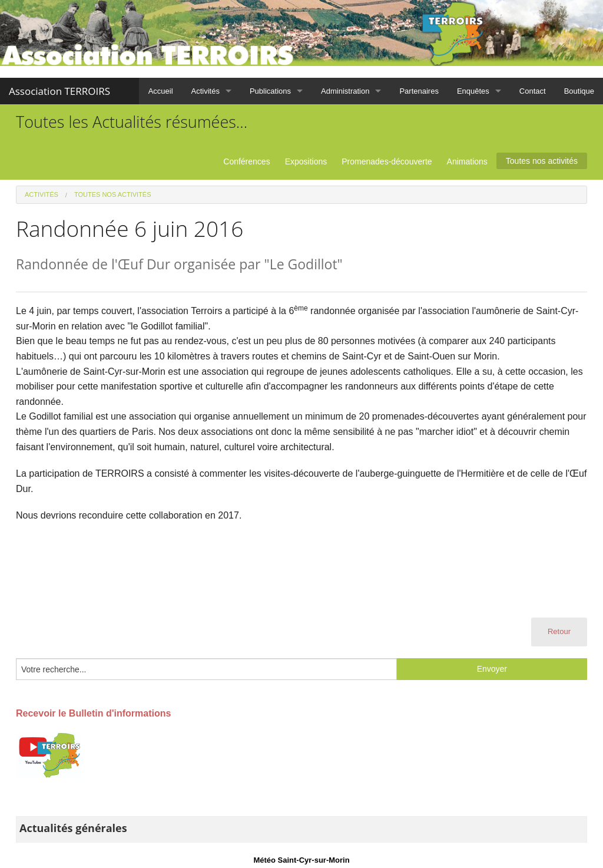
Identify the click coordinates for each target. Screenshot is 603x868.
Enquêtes (473, 91)
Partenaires (419, 91)
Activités (206, 91)
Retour (559, 631)
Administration (345, 91)
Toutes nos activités (542, 161)
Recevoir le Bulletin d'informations (93, 713)
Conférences (246, 161)
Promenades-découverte (387, 161)
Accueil (161, 91)
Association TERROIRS (59, 91)
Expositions (306, 161)
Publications (270, 91)
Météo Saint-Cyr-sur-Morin (301, 860)
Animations (467, 161)
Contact (533, 91)
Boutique (579, 91)
